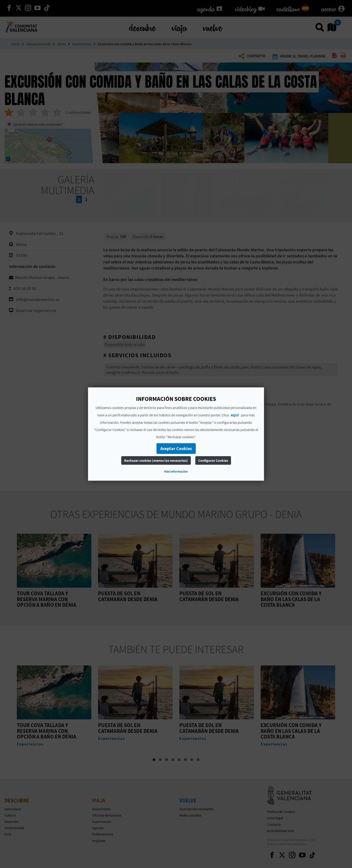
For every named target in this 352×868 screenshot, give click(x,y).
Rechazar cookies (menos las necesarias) (156, 460)
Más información (176, 471)
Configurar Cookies (213, 460)
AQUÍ (235, 415)
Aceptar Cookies (176, 448)
